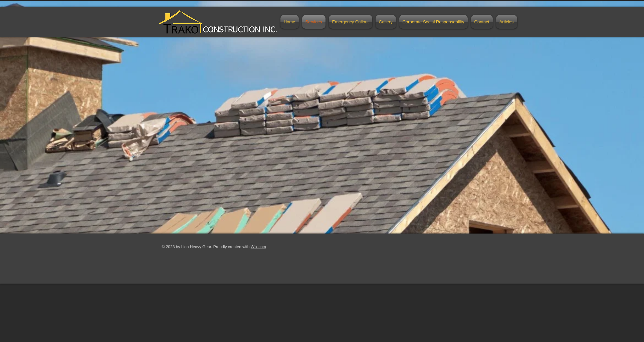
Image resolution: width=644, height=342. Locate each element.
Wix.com (258, 247)
